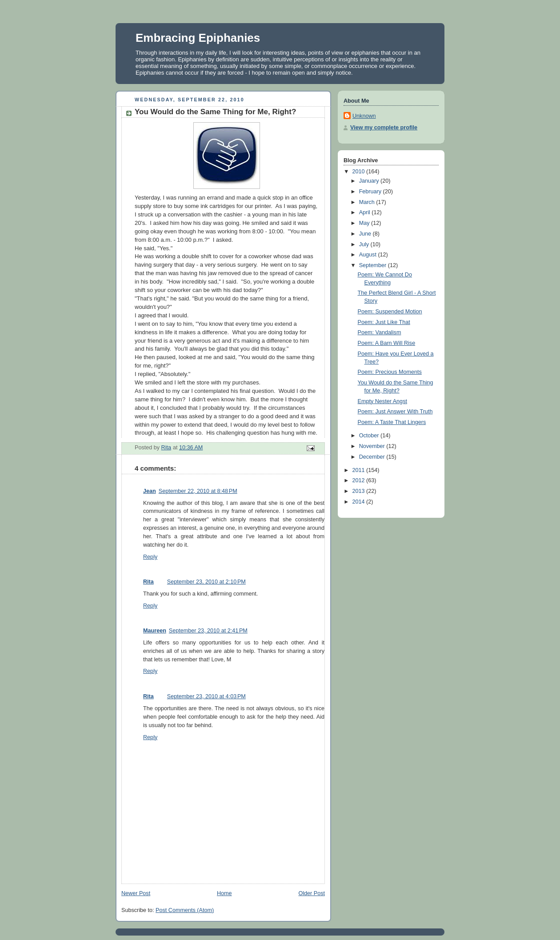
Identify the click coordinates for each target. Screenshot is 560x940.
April (366, 212)
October (370, 436)
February (371, 192)
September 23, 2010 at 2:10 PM (206, 582)
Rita (148, 582)
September (374, 265)
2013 (360, 491)
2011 (360, 470)
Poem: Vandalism (380, 332)
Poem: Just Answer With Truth (395, 412)
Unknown (364, 116)
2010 (360, 172)
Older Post (312, 893)
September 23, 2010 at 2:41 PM (208, 631)
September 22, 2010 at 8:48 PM (198, 491)
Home (224, 893)
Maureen (155, 631)
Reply (150, 557)
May (365, 223)
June (366, 234)
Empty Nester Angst (382, 401)
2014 (360, 502)
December (373, 457)
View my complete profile (384, 128)
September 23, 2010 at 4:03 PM (206, 696)
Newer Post (136, 893)
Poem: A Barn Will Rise (387, 343)
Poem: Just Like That (384, 322)
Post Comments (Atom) (185, 910)
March (368, 202)
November (373, 446)
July (365, 244)
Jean (150, 491)
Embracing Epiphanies (198, 38)
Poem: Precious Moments (390, 372)
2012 (360, 480)
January (370, 181)
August (369, 255)
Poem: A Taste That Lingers (392, 422)
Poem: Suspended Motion (390, 312)
